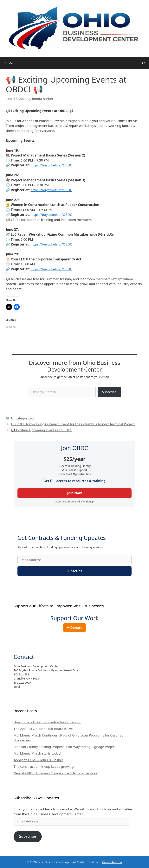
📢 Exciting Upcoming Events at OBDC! (41, 430)
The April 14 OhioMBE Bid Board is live (43, 729)
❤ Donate (74, 628)
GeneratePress (112, 862)
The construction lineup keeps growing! (44, 766)
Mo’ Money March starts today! (37, 753)
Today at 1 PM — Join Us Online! (38, 760)
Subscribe (109, 392)
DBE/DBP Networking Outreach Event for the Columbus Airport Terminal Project (73, 424)
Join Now (74, 493)
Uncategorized (22, 418)
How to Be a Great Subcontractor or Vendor (47, 722)
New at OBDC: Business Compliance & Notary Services (55, 773)
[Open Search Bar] (144, 63)
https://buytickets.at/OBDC (51, 165)
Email (17, 687)
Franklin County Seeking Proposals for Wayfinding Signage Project (65, 747)
